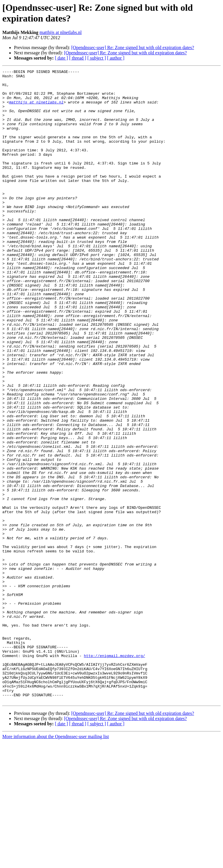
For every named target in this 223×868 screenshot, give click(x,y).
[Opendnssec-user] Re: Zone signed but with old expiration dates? (133, 48)
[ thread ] (78, 58)
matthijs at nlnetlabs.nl (61, 32)
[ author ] (116, 58)
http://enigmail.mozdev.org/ (115, 773)
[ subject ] (97, 58)
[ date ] (61, 58)
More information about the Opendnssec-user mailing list (56, 863)
